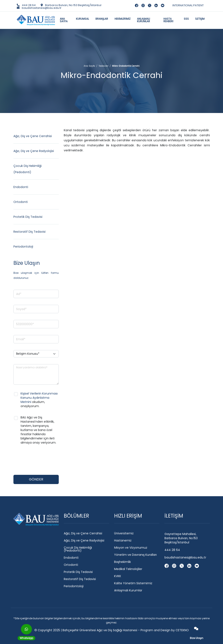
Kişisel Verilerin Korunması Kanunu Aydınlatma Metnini (39, 398)
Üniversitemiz (124, 533)
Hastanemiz (123, 540)
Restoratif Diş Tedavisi (29, 232)
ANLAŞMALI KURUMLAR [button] (143, 20)
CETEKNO (182, 630)
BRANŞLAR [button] (102, 19)
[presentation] (45, 460)
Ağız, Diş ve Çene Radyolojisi (34, 151)
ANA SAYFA (64, 20)
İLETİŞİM (200, 19)
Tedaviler (104, 66)
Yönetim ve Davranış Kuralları (135, 555)
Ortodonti (21, 202)
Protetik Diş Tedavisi (28, 217)
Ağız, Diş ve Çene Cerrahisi (33, 136)
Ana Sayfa (89, 66)
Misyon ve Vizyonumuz (131, 548)
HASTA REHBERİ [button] (168, 20)
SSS (186, 19)
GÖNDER (36, 479)
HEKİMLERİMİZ (123, 19)
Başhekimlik (123, 562)
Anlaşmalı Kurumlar (128, 590)
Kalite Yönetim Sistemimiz (133, 583)
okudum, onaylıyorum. (39, 400)
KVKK (118, 576)
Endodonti (21, 187)
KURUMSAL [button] (82, 19)
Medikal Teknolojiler (128, 569)
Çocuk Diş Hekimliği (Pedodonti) (78, 549)
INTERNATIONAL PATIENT (188, 5)
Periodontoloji (23, 247)
